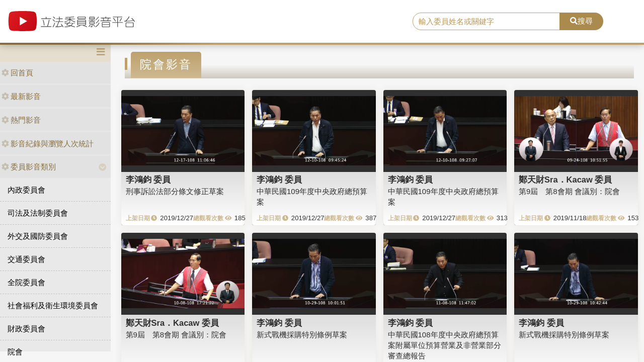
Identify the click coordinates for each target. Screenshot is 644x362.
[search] (486, 22)
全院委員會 (26, 282)
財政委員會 (26, 329)
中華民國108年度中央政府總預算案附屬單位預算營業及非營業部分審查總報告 (445, 345)
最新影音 (21, 96)
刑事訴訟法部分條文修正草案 (175, 191)
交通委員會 (26, 259)
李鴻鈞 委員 (148, 179)
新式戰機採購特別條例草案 (302, 335)
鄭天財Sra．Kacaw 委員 (565, 179)
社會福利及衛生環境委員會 (53, 305)
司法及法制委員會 (38, 213)
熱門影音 (21, 120)
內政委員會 (26, 190)
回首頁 (17, 73)
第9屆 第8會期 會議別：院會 (569, 191)
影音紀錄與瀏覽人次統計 (48, 144)
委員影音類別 (29, 167)
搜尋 (581, 21)
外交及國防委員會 (38, 236)
